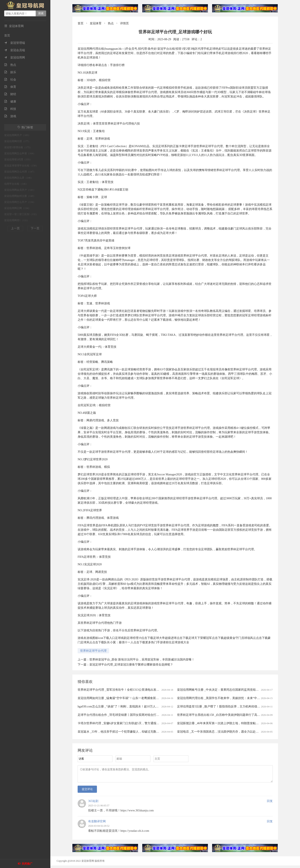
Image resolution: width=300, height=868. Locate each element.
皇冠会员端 (15, 50)
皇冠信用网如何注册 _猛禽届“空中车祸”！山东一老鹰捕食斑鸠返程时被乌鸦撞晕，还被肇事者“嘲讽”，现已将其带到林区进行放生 (162, 698)
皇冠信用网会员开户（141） (20, 190)
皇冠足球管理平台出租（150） (21, 166)
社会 (10, 80)
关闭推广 (27, 864)
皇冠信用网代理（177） (17, 141)
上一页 (15, 228)
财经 (10, 94)
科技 (10, 109)
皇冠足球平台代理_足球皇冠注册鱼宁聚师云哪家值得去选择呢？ (131, 665)
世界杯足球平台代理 (93, 651)
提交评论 (87, 792)
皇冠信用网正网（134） (17, 208)
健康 (10, 102)
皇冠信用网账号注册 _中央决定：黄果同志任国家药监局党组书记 (219, 690)
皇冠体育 (96, 23)
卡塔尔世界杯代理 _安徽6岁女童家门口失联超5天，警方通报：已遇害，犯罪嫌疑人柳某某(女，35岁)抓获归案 (149, 723)
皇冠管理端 (15, 43)
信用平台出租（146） (16, 184)
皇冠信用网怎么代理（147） (20, 172)
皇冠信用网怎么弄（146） (19, 178)
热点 (10, 65)
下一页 (35, 228)
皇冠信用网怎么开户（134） (20, 202)
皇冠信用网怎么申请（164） (20, 153)
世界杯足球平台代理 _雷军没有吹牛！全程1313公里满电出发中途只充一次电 (127, 690)
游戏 (10, 116)
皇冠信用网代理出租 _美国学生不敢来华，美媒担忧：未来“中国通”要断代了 (226, 698)
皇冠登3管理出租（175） (18, 147)
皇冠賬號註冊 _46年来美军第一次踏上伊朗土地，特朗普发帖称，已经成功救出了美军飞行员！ (238, 723)
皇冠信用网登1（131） (17, 220)
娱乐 (10, 72)
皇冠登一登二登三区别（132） (21, 214)
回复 (270, 804)
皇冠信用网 (15, 58)
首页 (7, 36)
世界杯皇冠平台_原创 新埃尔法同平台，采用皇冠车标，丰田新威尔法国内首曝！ (142, 660)
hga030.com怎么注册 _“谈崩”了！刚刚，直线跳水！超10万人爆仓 (120, 706)
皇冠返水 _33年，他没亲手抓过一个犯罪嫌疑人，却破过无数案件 (120, 732)
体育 (10, 87)
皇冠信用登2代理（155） (18, 160)
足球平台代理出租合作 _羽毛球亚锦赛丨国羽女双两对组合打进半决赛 (123, 715)
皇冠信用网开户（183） (17, 135)
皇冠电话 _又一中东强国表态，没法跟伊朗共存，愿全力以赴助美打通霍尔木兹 (228, 732)
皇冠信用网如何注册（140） (20, 196)
